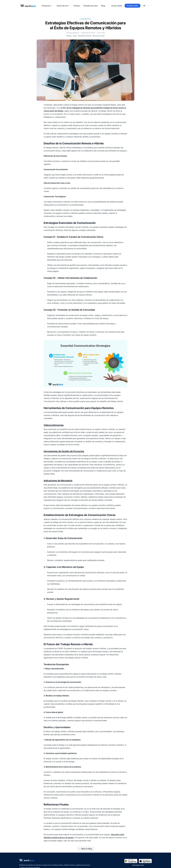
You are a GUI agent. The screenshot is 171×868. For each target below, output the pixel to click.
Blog (103, 6)
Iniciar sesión (117, 6)
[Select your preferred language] (146, 6)
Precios (77, 6)
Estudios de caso (91, 6)
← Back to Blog (86, 849)
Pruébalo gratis (133, 6)
